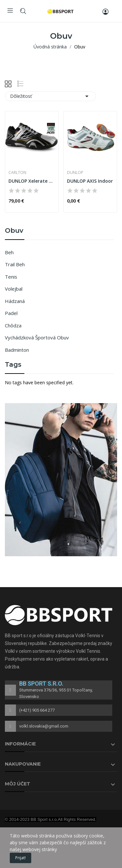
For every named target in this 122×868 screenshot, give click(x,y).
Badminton (17, 350)
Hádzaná (15, 301)
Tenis (11, 277)
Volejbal (14, 289)
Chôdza (13, 325)
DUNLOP (75, 173)
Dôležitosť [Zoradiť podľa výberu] (50, 96)
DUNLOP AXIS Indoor (90, 181)
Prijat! (20, 858)
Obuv (14, 231)
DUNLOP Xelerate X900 (32, 181)
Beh (9, 252)
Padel (11, 313)
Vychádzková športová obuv (37, 337)
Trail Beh (15, 264)
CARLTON (17, 173)
